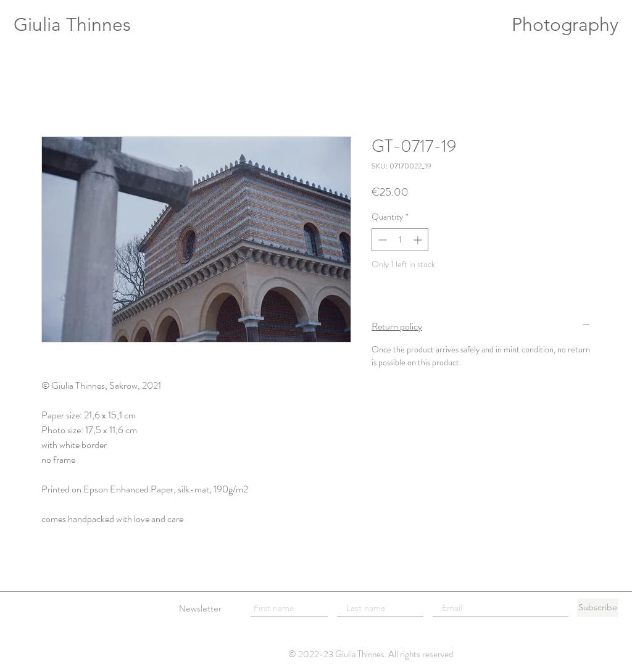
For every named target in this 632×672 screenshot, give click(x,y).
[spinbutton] (400, 240)
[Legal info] (34, 608)
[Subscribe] (598, 608)
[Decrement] (381, 240)
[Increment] (419, 240)
